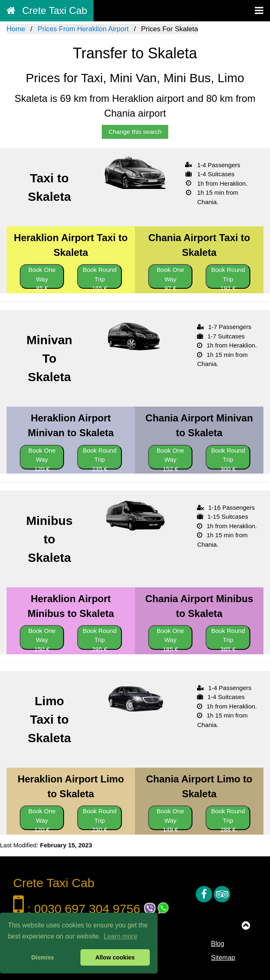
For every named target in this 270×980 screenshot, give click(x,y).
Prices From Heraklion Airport (83, 29)
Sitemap (223, 958)
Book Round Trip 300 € (228, 458)
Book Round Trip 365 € (228, 638)
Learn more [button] (121, 936)
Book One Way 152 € (170, 458)
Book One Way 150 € (42, 638)
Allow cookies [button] (115, 957)
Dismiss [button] (42, 957)
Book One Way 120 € (42, 458)
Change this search (135, 132)
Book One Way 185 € (170, 638)
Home (16, 29)
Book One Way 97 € (170, 277)
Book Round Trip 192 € (228, 277)
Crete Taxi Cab (47, 10)
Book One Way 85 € (42, 277)
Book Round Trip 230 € (100, 819)
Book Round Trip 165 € (100, 277)
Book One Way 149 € (170, 819)
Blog (217, 944)
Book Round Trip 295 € (100, 638)
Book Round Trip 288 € (228, 819)
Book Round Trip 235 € (100, 458)
